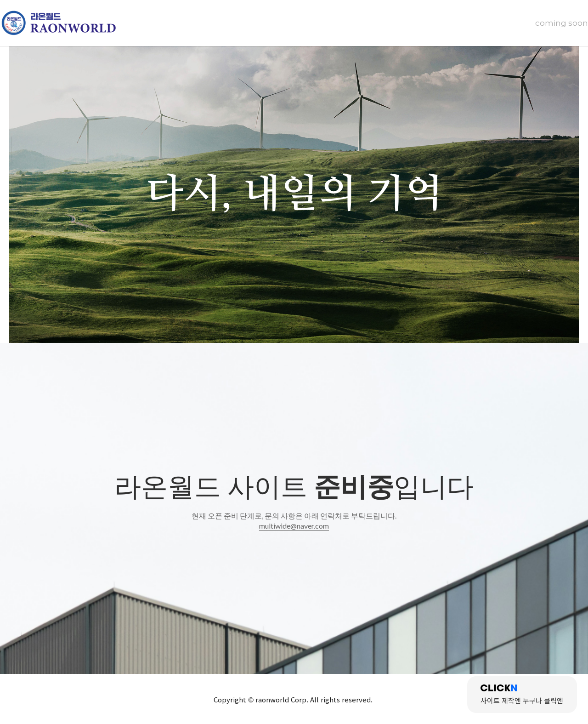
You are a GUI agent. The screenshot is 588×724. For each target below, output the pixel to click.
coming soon (562, 23)
